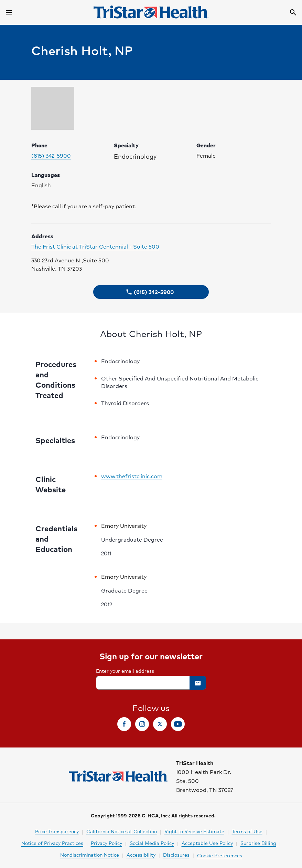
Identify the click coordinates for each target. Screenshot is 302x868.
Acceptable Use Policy (207, 843)
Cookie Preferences (220, 855)
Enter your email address (125, 671)
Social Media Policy (152, 843)
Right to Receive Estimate (194, 831)
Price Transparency (57, 831)
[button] (151, 292)
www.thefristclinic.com (132, 476)
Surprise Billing (258, 843)
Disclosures (176, 855)
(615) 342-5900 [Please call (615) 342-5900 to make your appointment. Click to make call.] (51, 156)
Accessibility (141, 855)
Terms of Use (247, 831)
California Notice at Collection (122, 831)
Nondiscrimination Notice (90, 855)
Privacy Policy (106, 843)
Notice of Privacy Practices (52, 843)
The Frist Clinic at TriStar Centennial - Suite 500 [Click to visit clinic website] (95, 247)
